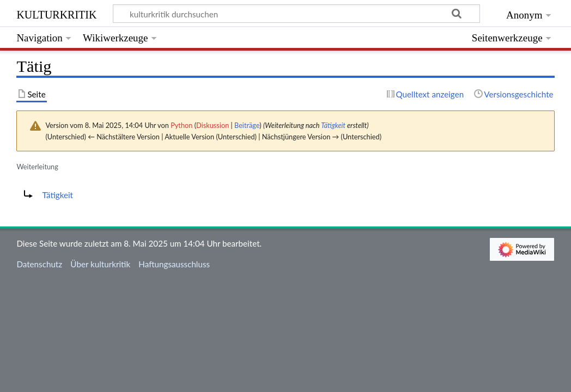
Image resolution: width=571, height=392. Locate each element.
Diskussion (212, 125)
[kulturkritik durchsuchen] (297, 14)
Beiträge (247, 125)
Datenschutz (39, 264)
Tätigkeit (333, 125)
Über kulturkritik (100, 264)
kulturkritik (56, 13)
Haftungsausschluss (174, 264)
